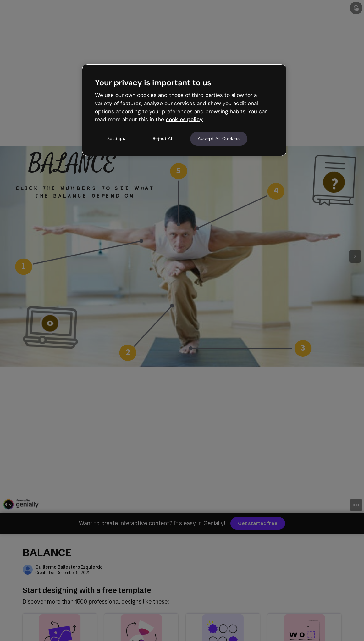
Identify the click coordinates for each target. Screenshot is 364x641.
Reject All (163, 138)
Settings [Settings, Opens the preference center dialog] (116, 138)
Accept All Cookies (219, 138)
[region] (184, 110)
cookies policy (184, 119)
